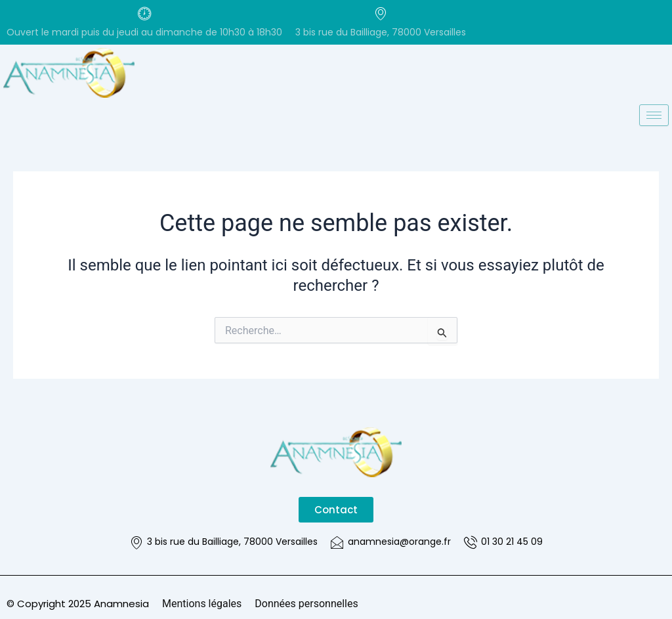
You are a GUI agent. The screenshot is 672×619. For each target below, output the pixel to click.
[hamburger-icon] (654, 115)
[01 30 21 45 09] (471, 542)
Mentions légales (202, 604)
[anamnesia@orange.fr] (337, 542)
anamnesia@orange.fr (399, 542)
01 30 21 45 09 (512, 542)
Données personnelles (306, 604)
